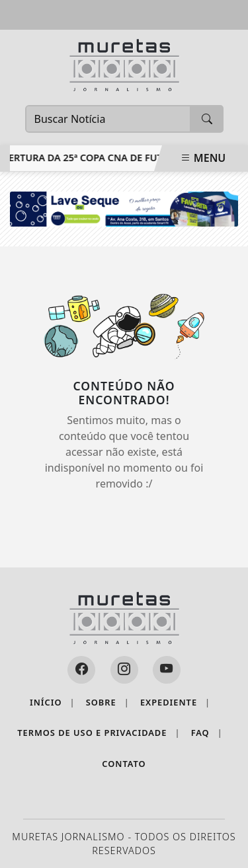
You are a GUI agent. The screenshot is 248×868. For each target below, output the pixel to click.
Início (53, 703)
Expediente (175, 703)
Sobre (108, 703)
